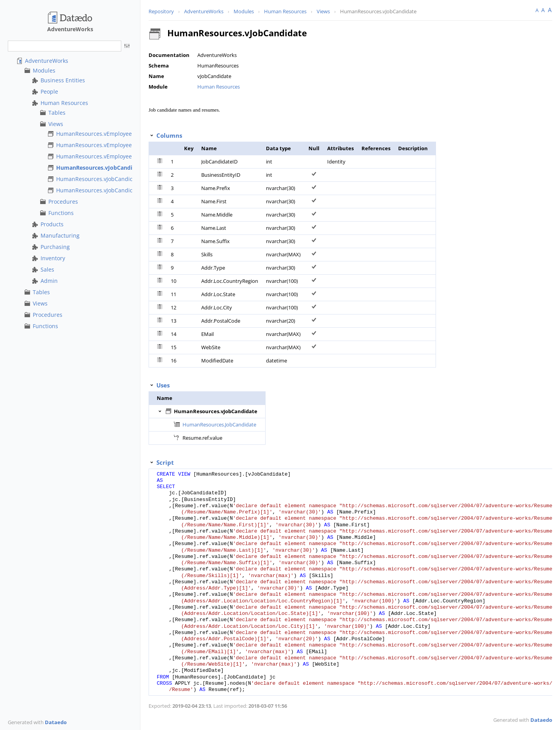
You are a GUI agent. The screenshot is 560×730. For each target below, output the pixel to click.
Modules (44, 70)
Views (56, 124)
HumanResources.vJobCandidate (100, 168)
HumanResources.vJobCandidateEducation (112, 179)
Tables (57, 113)
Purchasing (55, 247)
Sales (47, 269)
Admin (49, 281)
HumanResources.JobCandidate (219, 425)
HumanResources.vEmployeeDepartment (110, 145)
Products (52, 224)
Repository (161, 11)
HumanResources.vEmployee (94, 134)
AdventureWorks (47, 61)
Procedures (63, 202)
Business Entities (63, 80)
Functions (61, 213)
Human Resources (64, 103)
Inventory (53, 258)
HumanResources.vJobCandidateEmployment (115, 190)
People (49, 91)
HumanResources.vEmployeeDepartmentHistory (119, 156)
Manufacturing (60, 235)
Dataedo (56, 722)
